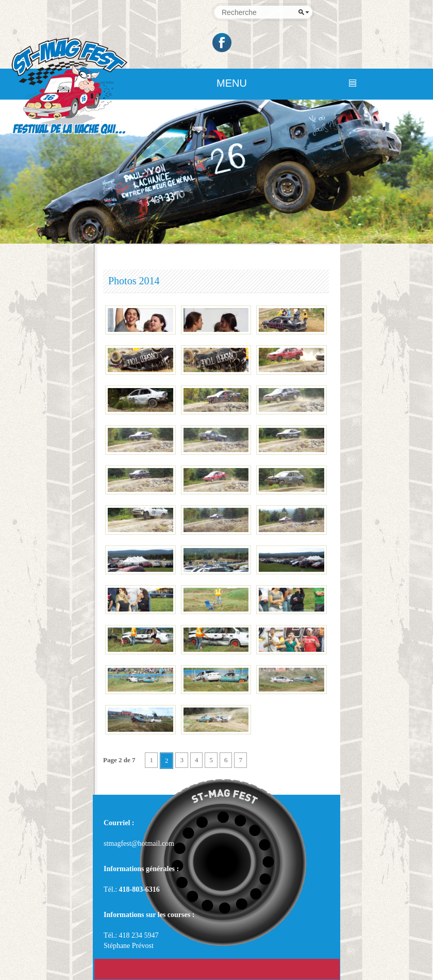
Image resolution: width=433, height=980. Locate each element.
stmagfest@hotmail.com (139, 844)
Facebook (223, 43)
